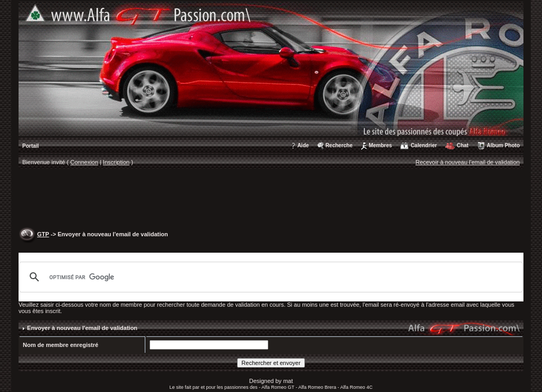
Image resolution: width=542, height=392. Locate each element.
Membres (380, 145)
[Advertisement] (271, 199)
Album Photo (503, 145)
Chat (462, 145)
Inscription (116, 162)
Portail (30, 146)
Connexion (85, 162)
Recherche (339, 145)
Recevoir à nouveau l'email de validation (467, 162)
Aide (303, 145)
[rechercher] (269, 277)
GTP (43, 234)
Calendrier (423, 145)
